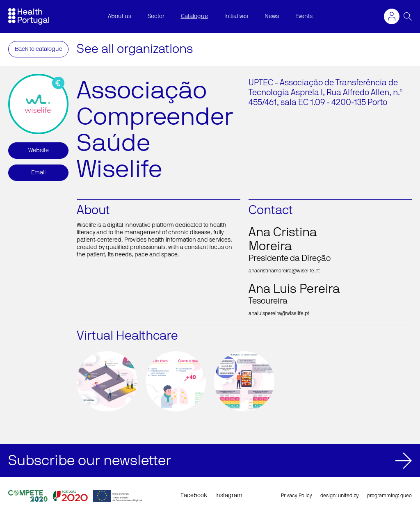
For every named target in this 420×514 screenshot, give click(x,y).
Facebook (194, 496)
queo (406, 496)
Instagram (229, 496)
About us (120, 16)
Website (39, 151)
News (272, 16)
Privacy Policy (297, 496)
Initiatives (236, 16)
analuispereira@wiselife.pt (279, 313)
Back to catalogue (39, 49)
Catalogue (194, 16)
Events (304, 16)
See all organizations (135, 49)
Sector (156, 16)
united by (348, 496)
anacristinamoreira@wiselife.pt (284, 271)
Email (38, 173)
